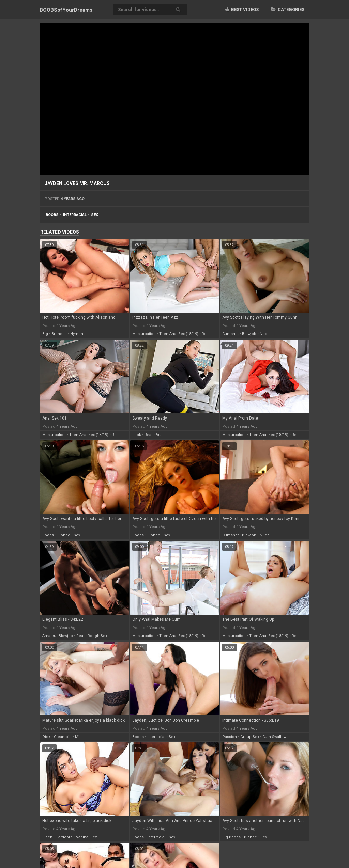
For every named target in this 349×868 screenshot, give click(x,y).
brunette (59, 334)
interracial (75, 215)
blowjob (249, 334)
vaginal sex (86, 837)
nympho (78, 334)
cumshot (230, 334)
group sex (250, 737)
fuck (137, 435)
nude (265, 334)
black (47, 837)
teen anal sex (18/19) (179, 334)
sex (95, 215)
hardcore (64, 837)
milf (78, 737)
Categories (288, 9)
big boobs (231, 837)
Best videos (242, 9)
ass (159, 435)
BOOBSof (66, 10)
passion (230, 737)
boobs (52, 215)
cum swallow (274, 737)
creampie (63, 737)
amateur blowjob (58, 636)
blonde (64, 535)
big (45, 334)
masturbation (144, 334)
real (206, 334)
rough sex (97, 636)
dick (46, 737)
